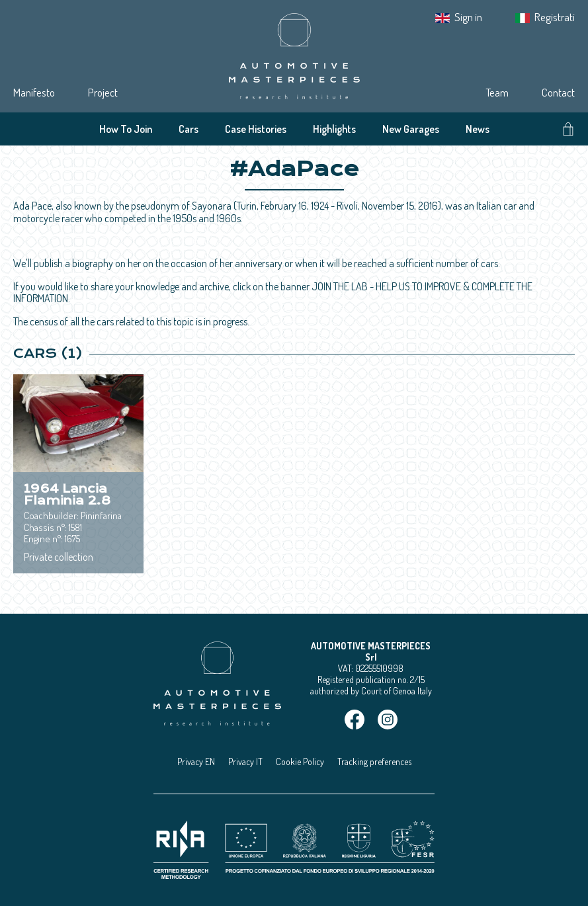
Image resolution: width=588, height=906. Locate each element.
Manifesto (34, 92)
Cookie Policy (300, 762)
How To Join (126, 129)
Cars (189, 129)
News (478, 129)
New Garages (411, 129)
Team (497, 92)
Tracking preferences (374, 762)
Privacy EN (196, 762)
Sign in (468, 17)
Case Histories (256, 129)
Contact (558, 92)
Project (103, 92)
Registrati (555, 17)
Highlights (334, 129)
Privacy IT (245, 762)
